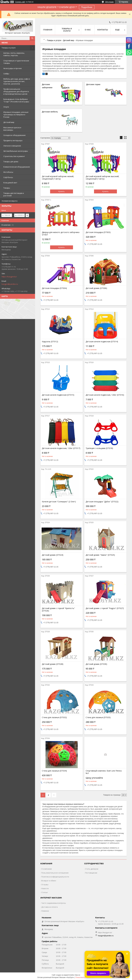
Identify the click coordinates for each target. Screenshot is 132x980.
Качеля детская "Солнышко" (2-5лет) (59, 502)
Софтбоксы (8, 177)
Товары (7, 188)
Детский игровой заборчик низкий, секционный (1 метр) (58, 178)
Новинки (45, 911)
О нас (88, 30)
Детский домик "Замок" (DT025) (100, 555)
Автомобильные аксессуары (16, 151)
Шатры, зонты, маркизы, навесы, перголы (14, 54)
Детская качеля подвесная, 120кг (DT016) (105, 395)
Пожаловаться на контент (85, 977)
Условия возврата (9, 201)
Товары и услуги (9, 48)
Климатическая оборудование (17, 167)
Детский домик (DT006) (96, 288)
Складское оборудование (14, 135)
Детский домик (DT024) (53, 555)
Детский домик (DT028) (53, 664)
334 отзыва (109, 2)
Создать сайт (20, 2)
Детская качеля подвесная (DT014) (102, 342)
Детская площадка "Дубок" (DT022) (102, 502)
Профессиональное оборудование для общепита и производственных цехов (16, 91)
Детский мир (9, 122)
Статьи (44, 892)
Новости (45, 888)
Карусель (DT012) (50, 342)
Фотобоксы (8, 172)
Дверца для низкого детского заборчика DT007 (61, 234)
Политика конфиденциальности (55, 877)
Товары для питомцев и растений (14, 194)
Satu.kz (77, 975)
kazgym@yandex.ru (10, 284)
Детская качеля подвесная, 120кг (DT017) (61, 448)
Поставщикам (91, 873)
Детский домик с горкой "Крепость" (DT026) (58, 610)
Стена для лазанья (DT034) (54, 771)
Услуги (6, 107)
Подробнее (87, 7)
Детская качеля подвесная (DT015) (58, 395)
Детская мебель (50, 112)
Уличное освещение (12, 146)
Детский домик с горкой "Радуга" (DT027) (105, 608)
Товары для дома (11, 162)
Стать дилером (92, 869)
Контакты (103, 30)
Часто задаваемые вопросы (54, 903)
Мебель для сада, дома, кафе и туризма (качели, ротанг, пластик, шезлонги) (17, 81)
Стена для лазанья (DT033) (98, 717)
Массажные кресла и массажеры (12, 129)
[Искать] (32, 38)
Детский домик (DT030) (96, 664)
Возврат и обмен (49, 881)
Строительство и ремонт (14, 156)
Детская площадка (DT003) (98, 232)
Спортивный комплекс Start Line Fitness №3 (104, 772)
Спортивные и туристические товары (16, 62)
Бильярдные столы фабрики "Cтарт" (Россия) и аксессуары (16, 100)
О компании (47, 869)
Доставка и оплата (49, 907)
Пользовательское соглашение (55, 873)
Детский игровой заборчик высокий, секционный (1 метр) (102, 178)
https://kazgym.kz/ (9, 277)
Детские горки (93, 84)
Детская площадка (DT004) (54, 288)
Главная (48, 30)
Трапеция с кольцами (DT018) (99, 448)
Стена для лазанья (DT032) (54, 717)
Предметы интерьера (13, 140)
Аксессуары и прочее (13, 68)
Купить (62, 191)
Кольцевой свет (10, 183)
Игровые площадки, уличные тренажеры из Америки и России (16, 115)
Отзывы (45, 885)
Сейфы (6, 74)
